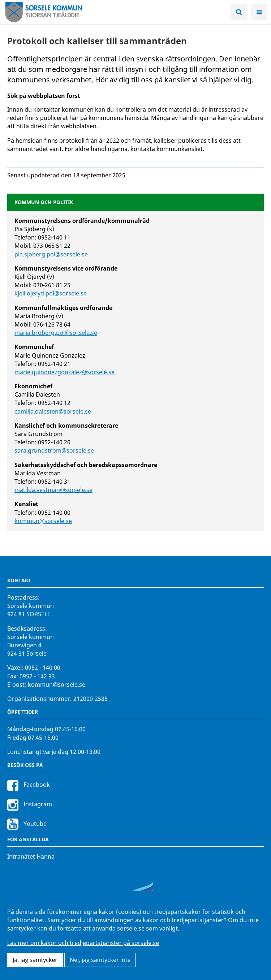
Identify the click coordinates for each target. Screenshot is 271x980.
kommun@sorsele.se (43, 521)
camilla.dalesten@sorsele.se (53, 411)
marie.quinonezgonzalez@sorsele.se (65, 372)
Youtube (27, 824)
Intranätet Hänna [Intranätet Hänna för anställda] (31, 856)
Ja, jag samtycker (35, 960)
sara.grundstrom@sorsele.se (54, 450)
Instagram (30, 804)
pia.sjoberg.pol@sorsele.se (51, 254)
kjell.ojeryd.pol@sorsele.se (51, 293)
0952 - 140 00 (43, 668)
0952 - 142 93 (37, 676)
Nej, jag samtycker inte (100, 960)
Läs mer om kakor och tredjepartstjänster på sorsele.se (83, 943)
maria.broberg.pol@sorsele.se (56, 333)
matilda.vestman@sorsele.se (53, 490)
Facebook (29, 785)
